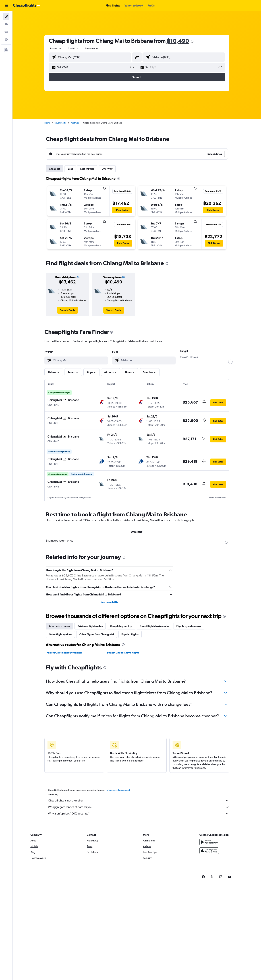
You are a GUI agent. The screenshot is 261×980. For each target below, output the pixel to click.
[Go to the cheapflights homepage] (26, 6)
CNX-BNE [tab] (137, 532)
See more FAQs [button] (109, 602)
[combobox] (56, 48)
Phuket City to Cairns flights (123, 653)
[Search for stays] (6, 24)
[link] (68, 310)
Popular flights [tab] (130, 634)
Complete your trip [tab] (121, 626)
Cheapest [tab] (54, 169)
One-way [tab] (107, 169)
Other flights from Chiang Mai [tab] (97, 634)
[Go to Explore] (6, 39)
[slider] (230, 362)
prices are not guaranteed (118, 790)
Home (47, 123)
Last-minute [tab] (87, 169)
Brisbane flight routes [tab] (90, 626)
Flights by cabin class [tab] (189, 626)
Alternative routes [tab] (59, 626)
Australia (75, 123)
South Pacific (60, 123)
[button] (6, 6)
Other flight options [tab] (60, 634)
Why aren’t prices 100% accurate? (139, 814)
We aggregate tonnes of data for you (139, 807)
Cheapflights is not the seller (139, 801)
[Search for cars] (6, 32)
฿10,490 (178, 41)
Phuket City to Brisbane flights (64, 653)
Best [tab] (70, 169)
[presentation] (192, 41)
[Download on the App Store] (209, 851)
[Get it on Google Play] (209, 842)
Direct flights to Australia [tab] (154, 626)
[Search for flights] (6, 17)
